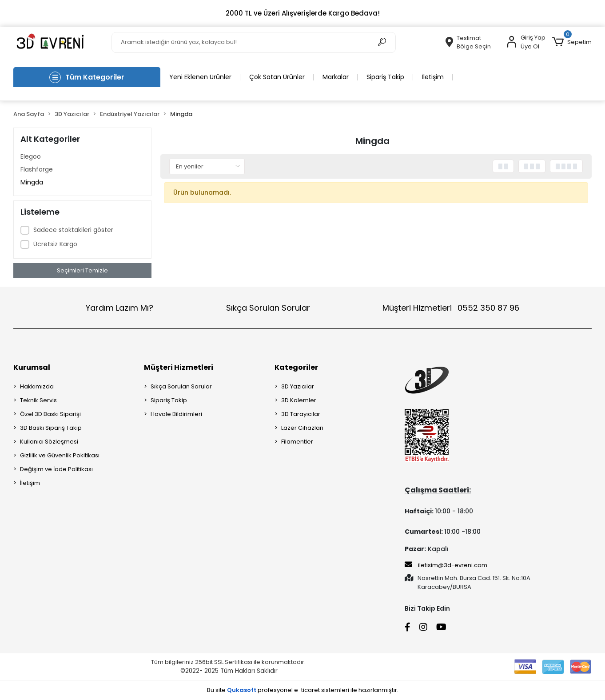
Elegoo (31, 156)
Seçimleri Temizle (82, 270)
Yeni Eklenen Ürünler (200, 77)
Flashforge (37, 169)
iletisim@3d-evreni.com (446, 565)
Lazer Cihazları (302, 428)
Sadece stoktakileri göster (73, 230)
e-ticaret (307, 690)
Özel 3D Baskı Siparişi (50, 414)
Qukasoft (242, 690)
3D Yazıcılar (298, 386)
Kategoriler (296, 367)
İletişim (433, 77)
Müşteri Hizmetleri (451, 308)
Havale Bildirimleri (176, 414)
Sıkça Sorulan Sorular (268, 308)
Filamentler (297, 442)
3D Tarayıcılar (301, 414)
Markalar (336, 77)
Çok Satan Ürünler (277, 77)
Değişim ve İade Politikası (56, 469)
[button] (572, 42)
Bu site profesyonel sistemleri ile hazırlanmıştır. (303, 690)
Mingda (32, 182)
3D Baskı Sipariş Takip (51, 428)
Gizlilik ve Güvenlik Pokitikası (60, 455)
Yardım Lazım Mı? (119, 308)
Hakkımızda (37, 386)
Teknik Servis (38, 400)
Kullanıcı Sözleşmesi (49, 442)
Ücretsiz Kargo (55, 244)
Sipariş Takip (385, 77)
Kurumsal (32, 367)
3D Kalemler (299, 400)
